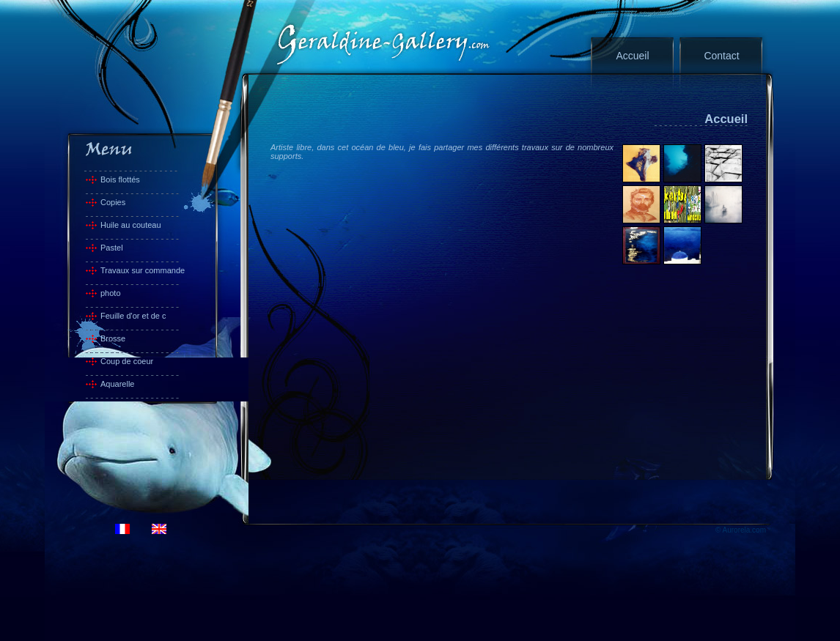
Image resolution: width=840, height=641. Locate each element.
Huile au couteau (131, 225)
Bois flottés (120, 179)
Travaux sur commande (143, 270)
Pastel (112, 248)
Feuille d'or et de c (133, 316)
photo (111, 293)
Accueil (632, 56)
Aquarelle (117, 384)
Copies (113, 202)
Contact (721, 56)
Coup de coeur (127, 361)
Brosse (113, 338)
